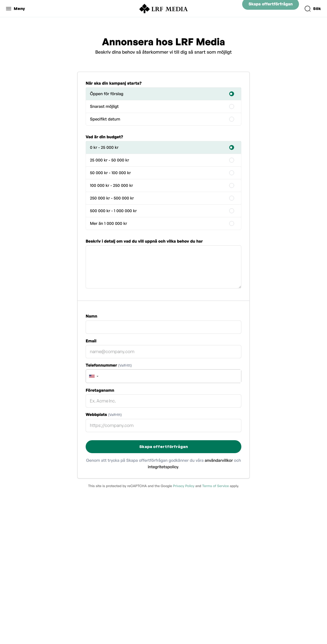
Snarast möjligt (104, 106)
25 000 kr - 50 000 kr (109, 160)
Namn (91, 316)
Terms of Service (215, 486)
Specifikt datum (105, 119)
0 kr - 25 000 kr (104, 147)
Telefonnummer (109, 365)
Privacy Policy (184, 486)
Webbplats (104, 414)
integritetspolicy (163, 467)
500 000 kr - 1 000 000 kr (113, 211)
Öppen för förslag (107, 94)
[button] (93, 376)
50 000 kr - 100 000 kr (110, 173)
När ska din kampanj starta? (114, 83)
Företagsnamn (100, 390)
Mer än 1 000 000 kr (109, 223)
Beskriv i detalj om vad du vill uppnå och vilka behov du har (144, 241)
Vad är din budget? (104, 137)
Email (91, 341)
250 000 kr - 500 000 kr (112, 198)
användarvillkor (219, 460)
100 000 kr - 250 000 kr (112, 185)
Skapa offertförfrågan (271, 8)
